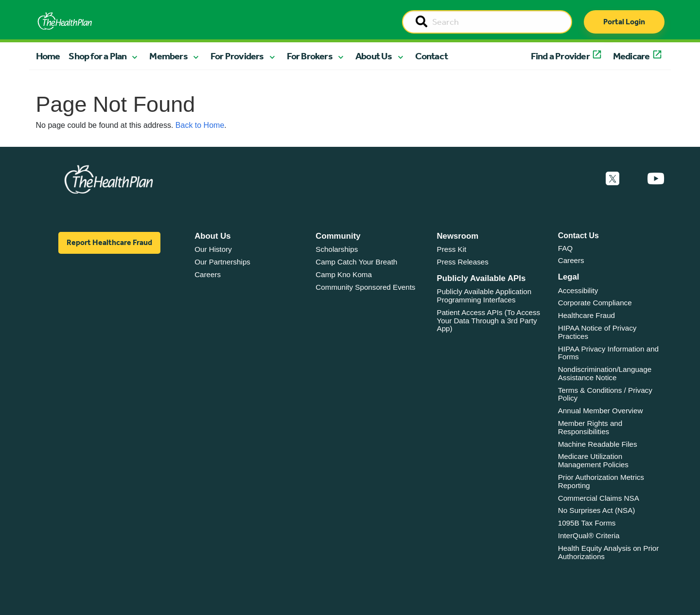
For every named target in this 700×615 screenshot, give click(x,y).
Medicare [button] (631, 56)
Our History (213, 249)
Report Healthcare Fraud (109, 242)
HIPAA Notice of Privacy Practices (597, 332)
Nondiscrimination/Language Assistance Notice (605, 373)
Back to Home (200, 125)
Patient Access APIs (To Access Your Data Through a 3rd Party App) (489, 320)
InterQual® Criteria (589, 536)
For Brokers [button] (310, 56)
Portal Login (624, 22)
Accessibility (578, 290)
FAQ (565, 248)
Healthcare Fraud (586, 315)
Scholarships (337, 249)
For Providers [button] (237, 56)
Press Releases (463, 262)
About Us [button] (374, 56)
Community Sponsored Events (365, 287)
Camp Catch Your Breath (356, 262)
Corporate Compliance (595, 303)
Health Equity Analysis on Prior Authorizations (609, 552)
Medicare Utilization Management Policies (593, 460)
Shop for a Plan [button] (97, 56)
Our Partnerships (222, 262)
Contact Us (578, 236)
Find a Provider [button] (560, 56)
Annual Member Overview (601, 411)
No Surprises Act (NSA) (597, 510)
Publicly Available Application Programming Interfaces (484, 296)
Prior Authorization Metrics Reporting (601, 481)
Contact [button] (431, 56)
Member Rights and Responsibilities (590, 427)
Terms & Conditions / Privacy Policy (605, 394)
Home (48, 56)
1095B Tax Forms (587, 523)
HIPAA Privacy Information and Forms (608, 353)
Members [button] (168, 56)
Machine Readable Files (598, 444)
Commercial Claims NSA (599, 498)
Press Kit (452, 249)
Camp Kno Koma (344, 274)
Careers (208, 274)
